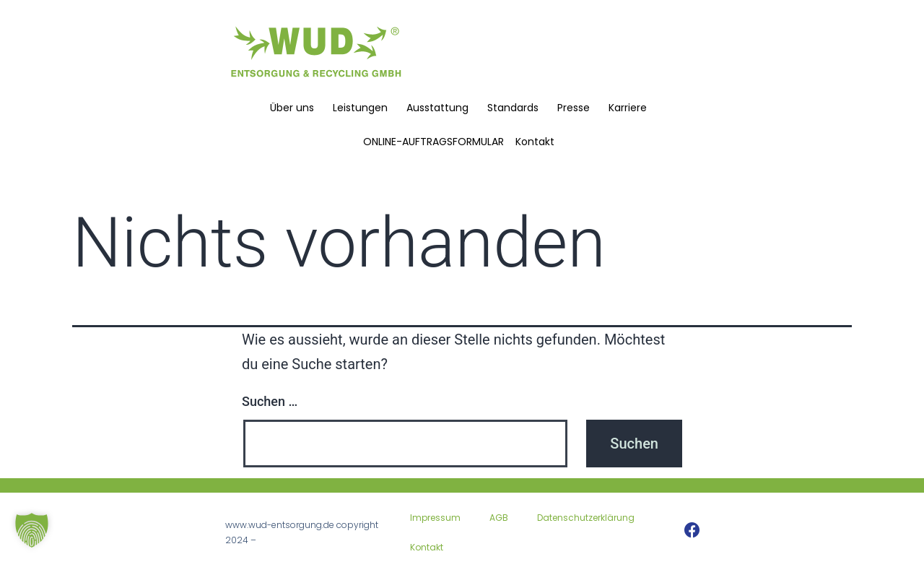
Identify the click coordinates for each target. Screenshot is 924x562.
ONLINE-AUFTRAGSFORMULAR (433, 142)
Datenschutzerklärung (586, 518)
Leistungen (364, 108)
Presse (577, 108)
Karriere (631, 108)
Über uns (296, 108)
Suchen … (270, 401)
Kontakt (539, 142)
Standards (517, 108)
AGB (499, 518)
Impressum (435, 518)
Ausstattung (441, 108)
